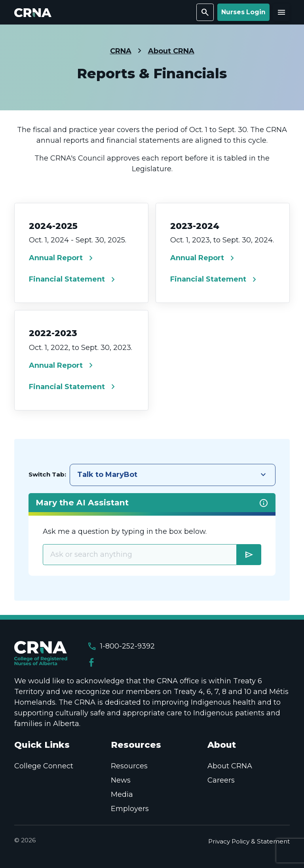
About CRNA (171, 51)
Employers (130, 809)
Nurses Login (243, 12)
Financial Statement (73, 280)
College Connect (44, 766)
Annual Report (62, 258)
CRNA (121, 51)
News (121, 780)
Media (122, 794)
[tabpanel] (152, 534)
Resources (129, 766)
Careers (221, 780)
